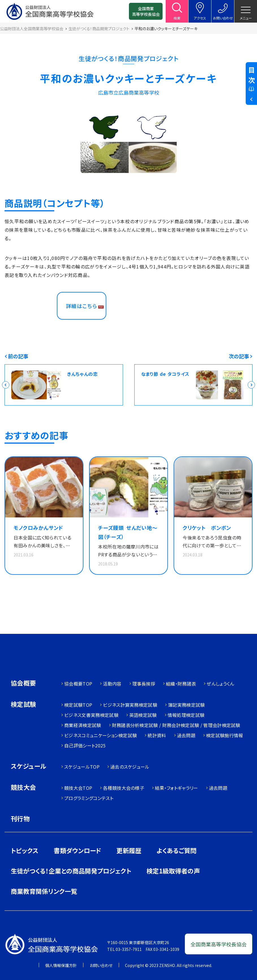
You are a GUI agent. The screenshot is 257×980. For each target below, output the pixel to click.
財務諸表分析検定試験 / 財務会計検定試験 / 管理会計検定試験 (176, 725)
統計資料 (157, 735)
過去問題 (186, 735)
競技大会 (23, 788)
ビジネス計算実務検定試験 (130, 705)
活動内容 (112, 684)
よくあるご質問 (177, 850)
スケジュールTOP (82, 767)
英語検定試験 (143, 715)
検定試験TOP (78, 705)
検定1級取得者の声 (173, 871)
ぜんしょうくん (220, 684)
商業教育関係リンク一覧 (44, 891)
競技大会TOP (78, 788)
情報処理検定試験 (186, 715)
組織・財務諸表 (181, 684)
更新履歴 (129, 850)
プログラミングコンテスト (89, 798)
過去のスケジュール (130, 767)
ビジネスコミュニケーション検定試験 (101, 735)
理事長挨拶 (144, 684)
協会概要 (23, 683)
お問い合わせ (101, 965)
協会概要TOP (78, 684)
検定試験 (23, 705)
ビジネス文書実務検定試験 (91, 715)
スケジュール (29, 767)
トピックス (25, 850)
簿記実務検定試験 (186, 705)
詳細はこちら (82, 306)
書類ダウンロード (77, 850)
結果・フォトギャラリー (177, 788)
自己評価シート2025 (85, 745)
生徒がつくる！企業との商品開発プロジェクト (71, 871)
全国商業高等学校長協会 (146, 11)
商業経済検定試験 (83, 725)
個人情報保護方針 (61, 965)
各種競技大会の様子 (124, 788)
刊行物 (20, 818)
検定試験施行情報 (225, 735)
